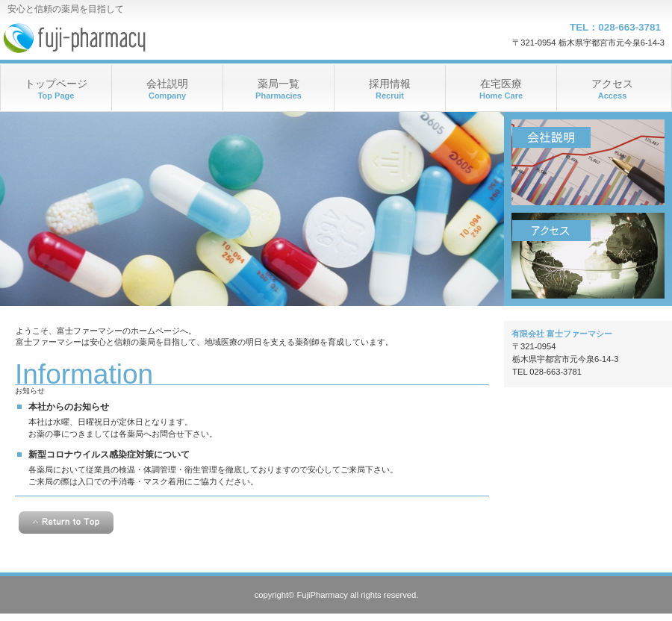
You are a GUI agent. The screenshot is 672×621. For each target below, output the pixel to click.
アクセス (588, 256)
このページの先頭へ (66, 522)
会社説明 (588, 162)
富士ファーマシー (150, 37)
